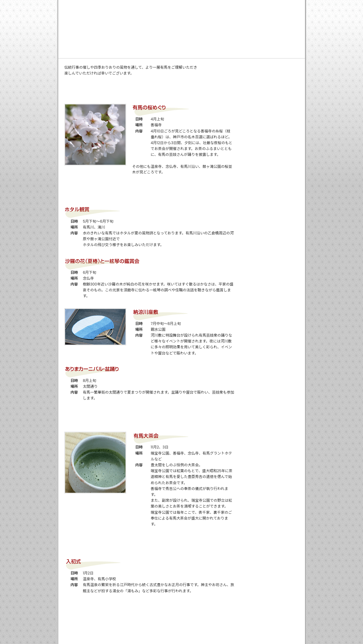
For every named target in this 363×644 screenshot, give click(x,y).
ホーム (179, 6)
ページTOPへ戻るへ (268, 611)
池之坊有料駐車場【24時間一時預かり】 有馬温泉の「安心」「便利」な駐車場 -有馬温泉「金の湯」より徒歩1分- (107, 15)
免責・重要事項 (257, 6)
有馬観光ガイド (272, 33)
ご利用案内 (127, 33)
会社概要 (201, 6)
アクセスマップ (271, 132)
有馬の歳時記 (271, 105)
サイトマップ (290, 6)
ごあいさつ (85, 33)
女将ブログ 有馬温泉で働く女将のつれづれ (271, 77)
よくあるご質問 (210, 33)
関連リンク (227, 6)
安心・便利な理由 (169, 33)
